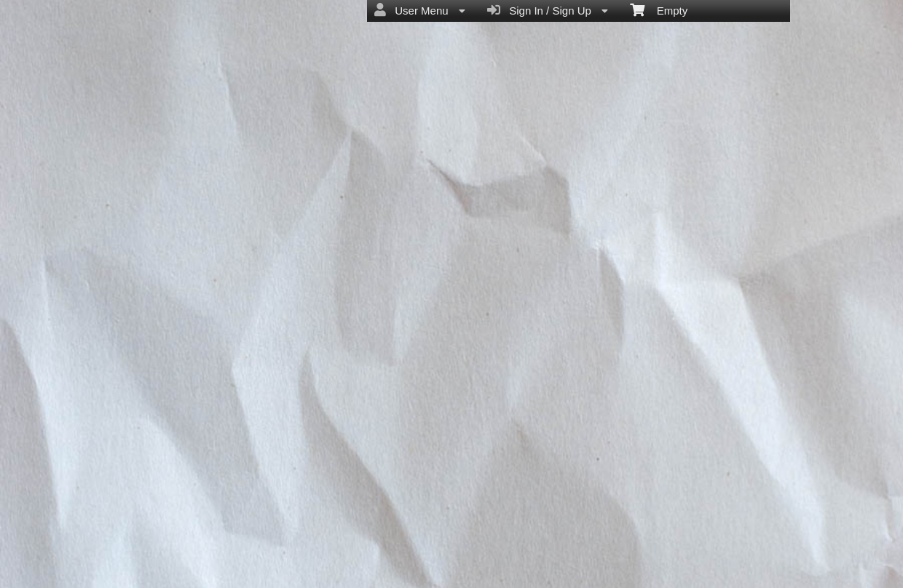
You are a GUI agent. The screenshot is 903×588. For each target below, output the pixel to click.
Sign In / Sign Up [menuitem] (548, 10)
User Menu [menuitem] (420, 10)
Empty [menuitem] (659, 9)
